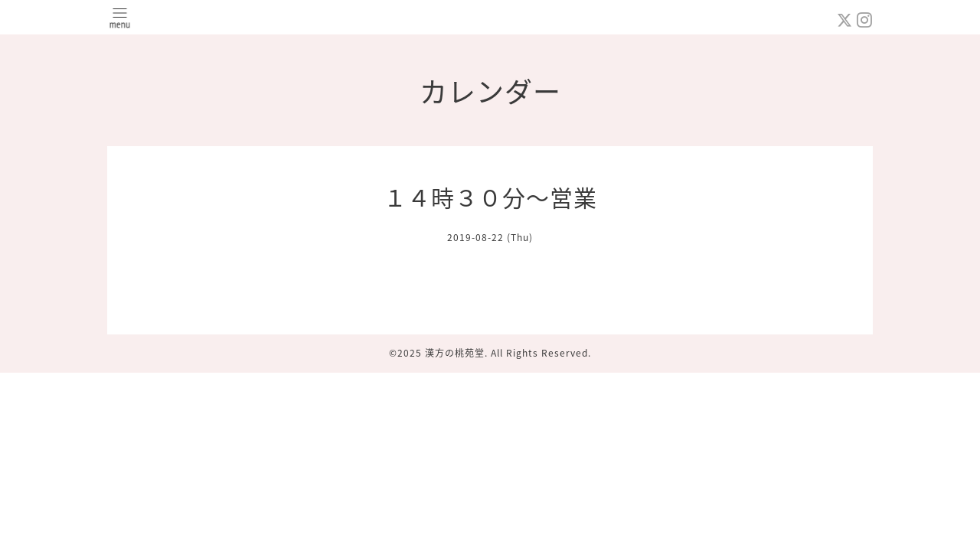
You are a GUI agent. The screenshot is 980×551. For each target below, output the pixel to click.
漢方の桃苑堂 (455, 353)
